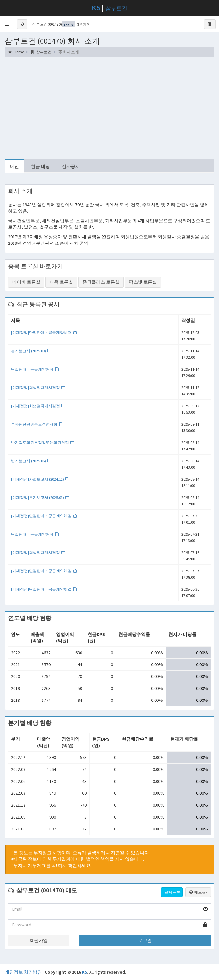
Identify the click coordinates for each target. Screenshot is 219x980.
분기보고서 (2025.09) (31, 351)
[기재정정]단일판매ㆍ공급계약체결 (44, 332)
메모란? (198, 892)
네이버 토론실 (26, 282)
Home (16, 52)
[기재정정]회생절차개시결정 (38, 387)
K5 (84, 972)
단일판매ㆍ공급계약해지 (35, 369)
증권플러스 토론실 (101, 282)
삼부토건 (116, 9)
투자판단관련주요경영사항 (37, 424)
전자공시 (71, 166)
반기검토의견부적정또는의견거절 (43, 442)
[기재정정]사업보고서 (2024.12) (40, 479)
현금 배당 (40, 166)
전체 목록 (173, 892)
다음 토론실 (61, 282)
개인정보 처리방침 (23, 972)
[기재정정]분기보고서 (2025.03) (40, 497)
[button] (7, 24)
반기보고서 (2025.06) (31, 461)
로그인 (145, 940)
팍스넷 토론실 (143, 282)
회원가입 (39, 940)
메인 (14, 166)
